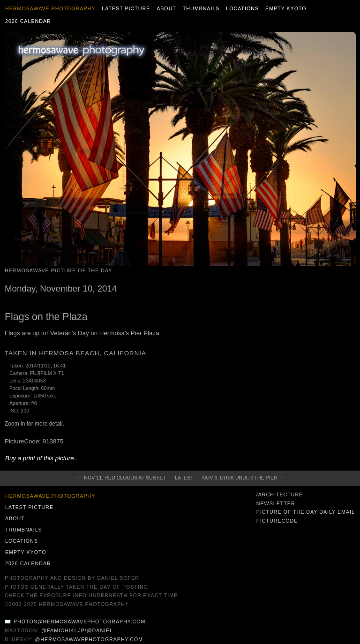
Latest (184, 478)
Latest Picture (126, 8)
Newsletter (276, 503)
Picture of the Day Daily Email (306, 512)
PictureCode (277, 521)
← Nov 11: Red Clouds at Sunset (121, 478)
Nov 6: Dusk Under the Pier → (243, 478)
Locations (242, 8)
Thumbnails (201, 8)
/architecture (280, 494)
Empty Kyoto (286, 8)
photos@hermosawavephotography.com (79, 622)
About (166, 8)
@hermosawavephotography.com (89, 639)
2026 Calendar (28, 21)
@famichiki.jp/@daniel (77, 630)
